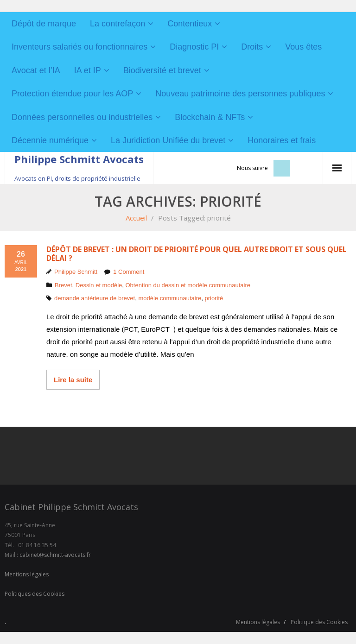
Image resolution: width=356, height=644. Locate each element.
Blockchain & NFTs (210, 117)
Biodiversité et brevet (162, 70)
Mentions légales (27, 574)
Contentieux (190, 24)
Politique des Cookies (319, 622)
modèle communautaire (170, 298)
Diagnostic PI (194, 47)
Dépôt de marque (44, 24)
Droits (252, 47)
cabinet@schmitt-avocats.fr (55, 555)
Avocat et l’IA (36, 70)
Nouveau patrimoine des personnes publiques (240, 94)
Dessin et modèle (99, 285)
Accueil (136, 218)
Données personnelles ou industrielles (82, 117)
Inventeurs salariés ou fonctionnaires (79, 47)
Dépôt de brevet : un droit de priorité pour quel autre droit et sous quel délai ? (197, 254)
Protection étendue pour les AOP (72, 94)
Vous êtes (303, 47)
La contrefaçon (118, 24)
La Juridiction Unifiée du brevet (168, 140)
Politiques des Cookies (35, 594)
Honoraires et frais (282, 140)
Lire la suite (73, 380)
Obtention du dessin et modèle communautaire (188, 285)
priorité (214, 298)
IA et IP (88, 70)
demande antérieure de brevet (95, 298)
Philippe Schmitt (76, 272)
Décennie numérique (50, 140)
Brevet (64, 285)
